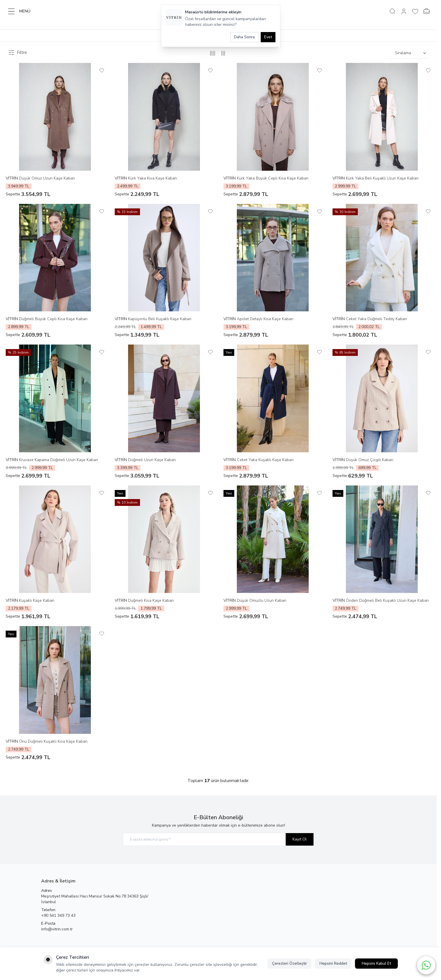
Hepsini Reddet (333, 963)
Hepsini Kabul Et (376, 963)
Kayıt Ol (300, 839)
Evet (268, 37)
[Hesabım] (404, 11)
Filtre (17, 52)
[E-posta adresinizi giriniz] (218, 839)
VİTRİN (12, 178)
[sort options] (410, 53)
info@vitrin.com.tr (57, 929)
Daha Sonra (244, 37)
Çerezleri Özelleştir (290, 963)
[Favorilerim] (415, 11)
